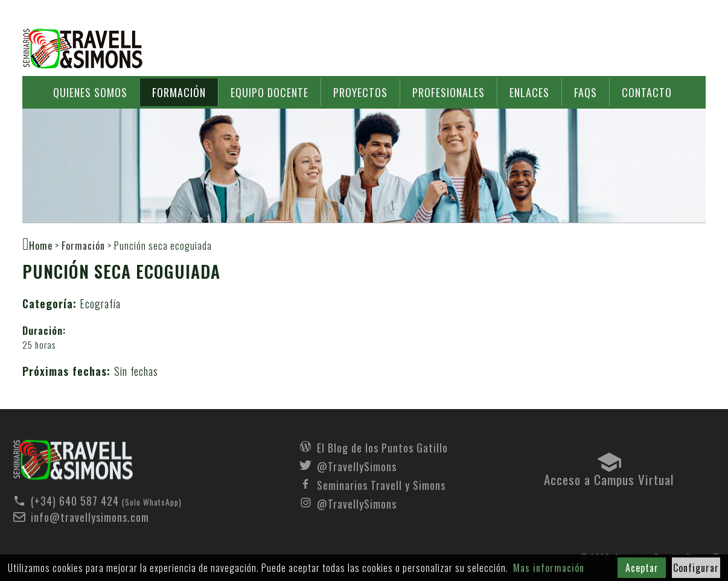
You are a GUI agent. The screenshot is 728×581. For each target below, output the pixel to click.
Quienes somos (90, 92)
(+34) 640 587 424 (75, 501)
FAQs (586, 92)
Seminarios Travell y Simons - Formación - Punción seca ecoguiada (73, 460)
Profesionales (449, 92)
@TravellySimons (357, 465)
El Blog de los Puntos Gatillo (382, 446)
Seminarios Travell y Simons (83, 49)
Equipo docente (270, 92)
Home (41, 245)
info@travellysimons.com (90, 517)
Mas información (549, 568)
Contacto (647, 92)
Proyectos (360, 92)
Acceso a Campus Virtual (609, 477)
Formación (179, 92)
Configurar (696, 568)
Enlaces (529, 92)
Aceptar (642, 568)
